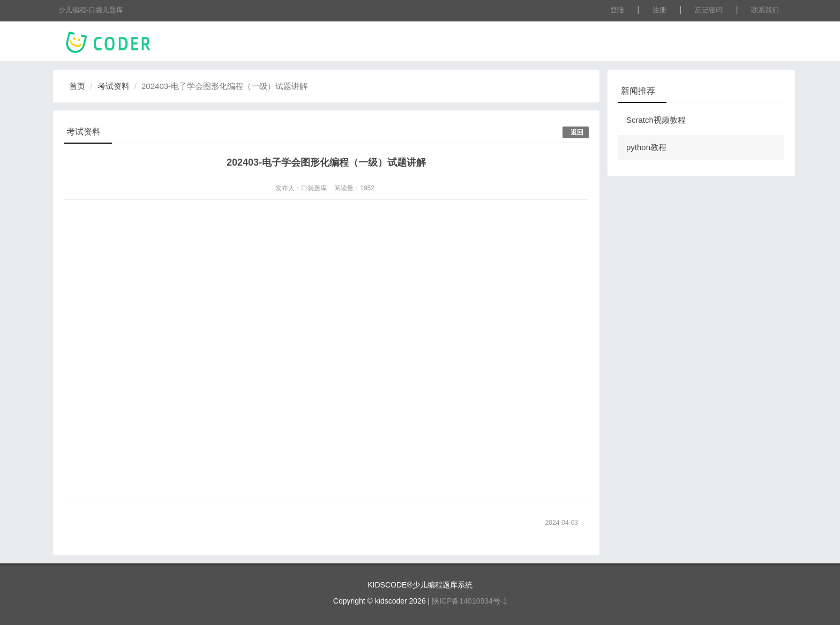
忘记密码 (709, 10)
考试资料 (114, 86)
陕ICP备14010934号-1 (469, 601)
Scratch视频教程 (656, 120)
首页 (77, 86)
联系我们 (765, 10)
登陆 (617, 10)
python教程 (646, 147)
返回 (577, 132)
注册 (659, 10)
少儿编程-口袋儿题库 (91, 10)
